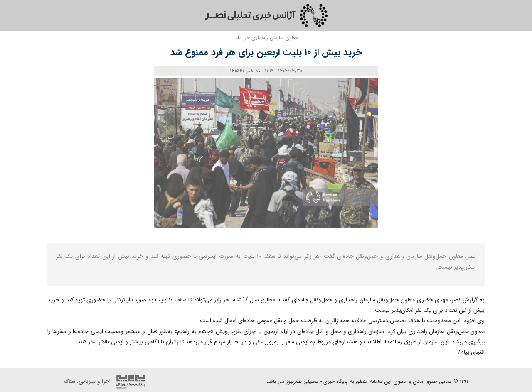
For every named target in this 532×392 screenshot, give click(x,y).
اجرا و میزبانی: (107, 382)
